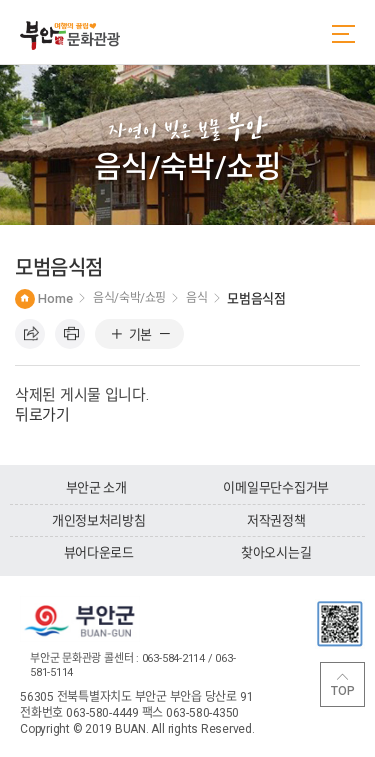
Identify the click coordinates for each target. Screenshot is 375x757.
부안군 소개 (96, 487)
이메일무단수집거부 (276, 487)
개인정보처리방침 (99, 520)
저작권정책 (276, 520)
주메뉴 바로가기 (0, 0)
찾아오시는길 (276, 552)
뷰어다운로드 (99, 552)
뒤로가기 (42, 415)
